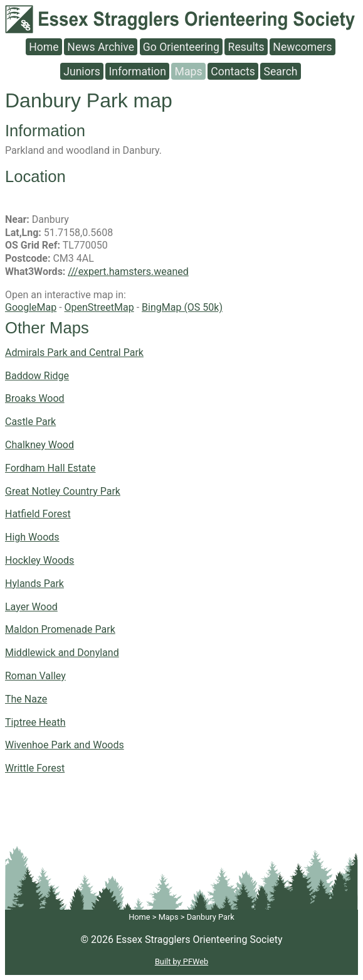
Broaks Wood (35, 398)
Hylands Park (34, 584)
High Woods (32, 537)
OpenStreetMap (99, 307)
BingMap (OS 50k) (182, 307)
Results (246, 46)
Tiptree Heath (35, 722)
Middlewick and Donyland (62, 653)
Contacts (233, 71)
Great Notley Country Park (63, 491)
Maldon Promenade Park (60, 629)
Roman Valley (35, 676)
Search (280, 71)
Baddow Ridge (37, 376)
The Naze (26, 699)
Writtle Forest (35, 768)
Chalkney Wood (39, 445)
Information (137, 71)
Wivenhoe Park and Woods (65, 745)
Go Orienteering (181, 46)
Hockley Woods (39, 560)
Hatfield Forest (38, 514)
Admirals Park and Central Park (74, 353)
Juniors (82, 71)
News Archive (101, 46)
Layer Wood (31, 607)
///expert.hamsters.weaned (128, 272)
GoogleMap (31, 307)
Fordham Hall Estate (50, 468)
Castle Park (30, 422)
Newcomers (302, 46)
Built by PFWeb (181, 961)
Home (44, 46)
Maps (189, 71)
